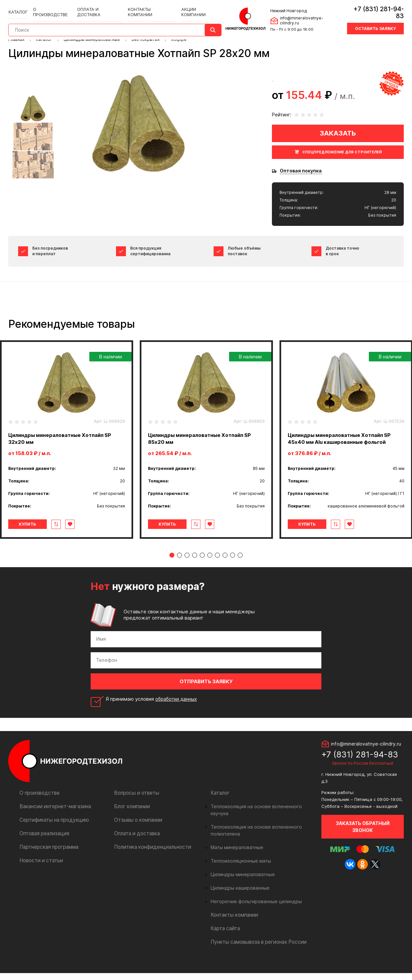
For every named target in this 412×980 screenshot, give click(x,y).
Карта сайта (224, 935)
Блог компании (131, 820)
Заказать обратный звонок (363, 841)
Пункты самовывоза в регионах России (256, 949)
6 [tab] (210, 569)
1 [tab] (172, 569)
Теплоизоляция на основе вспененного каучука (262, 820)
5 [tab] (202, 569)
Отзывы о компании (137, 834)
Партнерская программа (48, 861)
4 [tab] (195, 569)
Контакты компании (147, 7)
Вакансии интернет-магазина (53, 820)
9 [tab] (233, 569)
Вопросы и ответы (135, 807)
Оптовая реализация (43, 847)
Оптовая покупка (301, 171)
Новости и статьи (40, 874)
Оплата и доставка (97, 7)
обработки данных (177, 713)
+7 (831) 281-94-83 (375, 8)
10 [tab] (240, 569)
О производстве (51, 7)
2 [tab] (179, 569)
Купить (36, 524)
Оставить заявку (375, 21)
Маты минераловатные (235, 854)
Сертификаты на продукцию (52, 834)
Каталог (18, 7)
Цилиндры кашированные (238, 895)
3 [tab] (187, 569)
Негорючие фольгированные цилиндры (253, 908)
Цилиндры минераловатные (241, 881)
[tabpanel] (206, 440)
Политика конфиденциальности (150, 861)
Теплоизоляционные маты (239, 868)
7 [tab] (217, 569)
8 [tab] (225, 569)
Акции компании (194, 7)
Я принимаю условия (153, 713)
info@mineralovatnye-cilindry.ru (308, 16)
